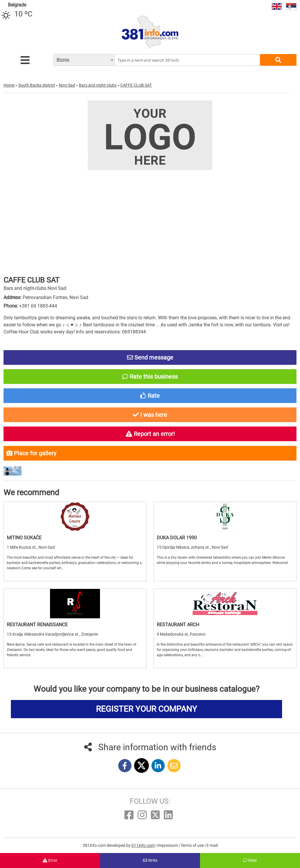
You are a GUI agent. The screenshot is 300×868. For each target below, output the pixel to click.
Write (150, 860)
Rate (250, 860)
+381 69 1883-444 (38, 306)
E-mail (212, 845)
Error (50, 860)
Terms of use (193, 845)
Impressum (168, 845)
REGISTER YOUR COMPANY (146, 709)
